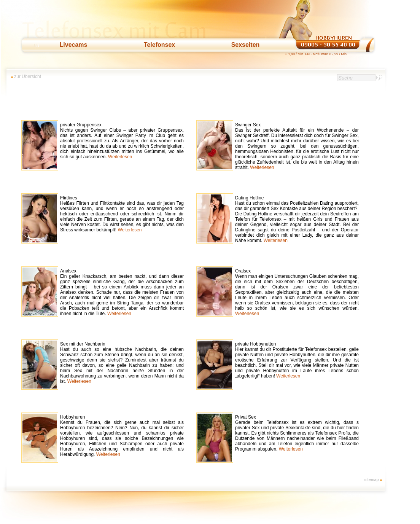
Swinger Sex (297, 146)
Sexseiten (246, 45)
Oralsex (297, 292)
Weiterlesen (120, 157)
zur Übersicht (28, 76)
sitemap (372, 480)
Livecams (74, 45)
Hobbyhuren (122, 436)
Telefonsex (159, 45)
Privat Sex (297, 433)
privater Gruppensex (122, 141)
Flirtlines (122, 214)
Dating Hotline (297, 219)
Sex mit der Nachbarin (122, 363)
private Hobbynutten (297, 360)
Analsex (122, 292)
